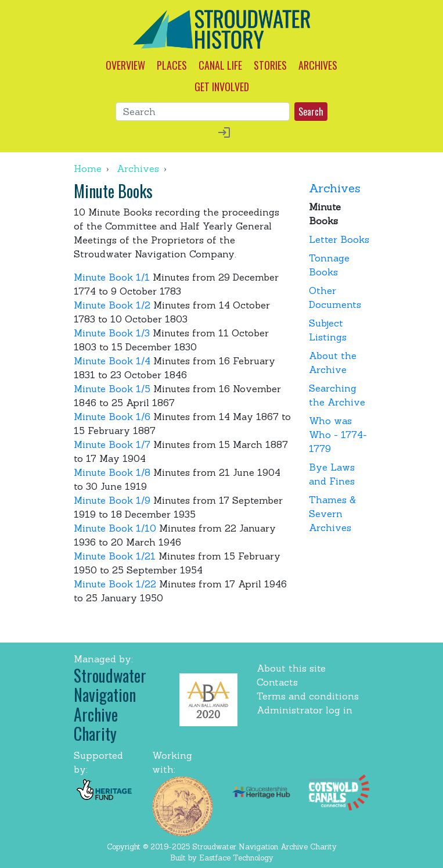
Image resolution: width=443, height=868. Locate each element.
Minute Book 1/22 (115, 584)
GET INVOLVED (222, 87)
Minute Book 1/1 (112, 277)
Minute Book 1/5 (112, 389)
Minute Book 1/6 (112, 417)
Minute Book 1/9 (112, 500)
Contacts (277, 682)
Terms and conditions (308, 696)
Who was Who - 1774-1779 (338, 435)
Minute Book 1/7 (112, 444)
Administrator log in (305, 710)
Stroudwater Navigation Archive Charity (110, 705)
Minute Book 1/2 (112, 305)
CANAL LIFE (220, 65)
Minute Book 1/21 (115, 556)
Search (311, 112)
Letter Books (339, 239)
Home (88, 168)
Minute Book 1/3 (112, 333)
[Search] (203, 112)
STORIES (270, 65)
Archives (138, 168)
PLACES (172, 65)
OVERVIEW (125, 65)
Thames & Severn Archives (332, 514)
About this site (291, 668)
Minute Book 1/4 (112, 361)
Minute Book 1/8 (112, 472)
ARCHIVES (318, 65)
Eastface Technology (236, 858)
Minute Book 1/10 (115, 528)
